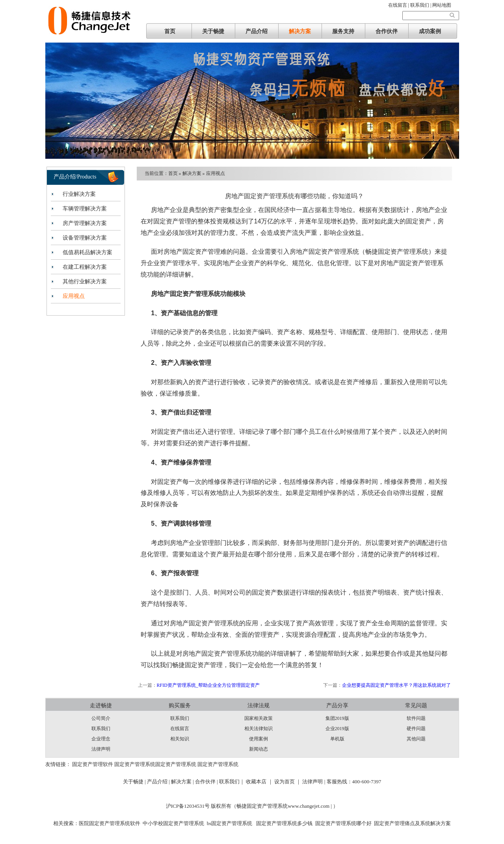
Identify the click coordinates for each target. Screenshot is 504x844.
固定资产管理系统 (135, 764)
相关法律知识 (259, 729)
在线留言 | (399, 5)
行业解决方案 (79, 194)
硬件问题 (416, 729)
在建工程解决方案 (85, 267)
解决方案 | (183, 782)
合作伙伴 (387, 31)
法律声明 (101, 749)
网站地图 (442, 5)
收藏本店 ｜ (259, 782)
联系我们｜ (232, 782)
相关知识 (180, 739)
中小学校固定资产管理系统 (173, 823)
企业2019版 (337, 729)
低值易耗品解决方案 (87, 252)
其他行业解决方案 (85, 282)
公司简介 (101, 718)
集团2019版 (337, 718)
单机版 (337, 739)
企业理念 (101, 739)
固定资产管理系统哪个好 (343, 823)
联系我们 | (421, 5)
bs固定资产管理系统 (230, 823)
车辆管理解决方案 (85, 209)
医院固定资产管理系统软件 (110, 823)
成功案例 (430, 31)
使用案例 (259, 739)
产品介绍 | (159, 782)
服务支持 (343, 31)
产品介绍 (257, 31)
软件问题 (416, 718)
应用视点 (74, 296)
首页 (170, 31)
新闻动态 (259, 749)
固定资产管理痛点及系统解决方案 (412, 823)
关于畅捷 (213, 31)
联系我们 (101, 729)
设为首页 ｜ (288, 782)
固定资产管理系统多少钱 (284, 823)
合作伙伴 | (207, 782)
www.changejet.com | (310, 806)
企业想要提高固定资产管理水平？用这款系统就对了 (396, 685)
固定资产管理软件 (93, 764)
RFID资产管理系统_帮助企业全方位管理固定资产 (208, 685)
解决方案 (300, 31)
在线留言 (180, 729)
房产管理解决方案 (85, 223)
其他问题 (416, 739)
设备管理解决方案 (85, 238)
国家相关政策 (259, 718)
